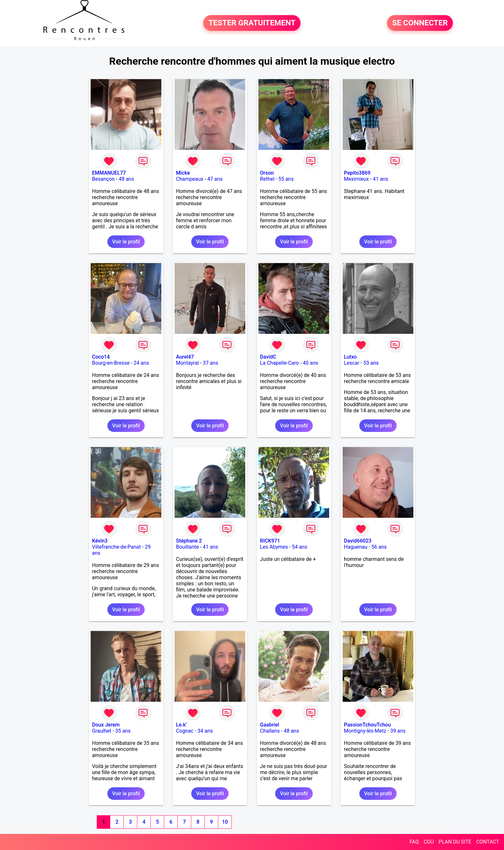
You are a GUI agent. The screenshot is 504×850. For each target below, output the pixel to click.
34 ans (205, 731)
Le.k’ (181, 725)
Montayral (188, 363)
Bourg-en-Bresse (111, 363)
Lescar (352, 363)
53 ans (371, 363)
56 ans (379, 547)
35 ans (123, 731)
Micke (183, 173)
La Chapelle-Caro (279, 363)
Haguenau (356, 547)
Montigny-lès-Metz (365, 731)
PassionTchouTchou (367, 725)
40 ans (310, 363)
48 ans (126, 179)
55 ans (286, 179)
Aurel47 (185, 357)
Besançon (103, 179)
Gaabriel (270, 725)
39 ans (398, 731)
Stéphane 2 (189, 541)
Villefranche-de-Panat (116, 547)
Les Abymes (274, 547)
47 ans (215, 179)
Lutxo (350, 357)
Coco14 (101, 357)
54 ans (300, 547)
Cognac (185, 731)
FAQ (414, 842)
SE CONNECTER (420, 23)
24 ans (141, 363)
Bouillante (188, 547)
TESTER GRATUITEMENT (252, 23)
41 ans (381, 179)
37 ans (211, 363)
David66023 (358, 541)
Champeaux (190, 179)
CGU (429, 842)
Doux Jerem (106, 725)
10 (225, 822)
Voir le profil (126, 242)
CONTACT (488, 842)
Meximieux (356, 179)
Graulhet (102, 731)
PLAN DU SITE (455, 842)
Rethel (267, 179)
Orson (267, 173)
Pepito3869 (357, 173)
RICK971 (270, 541)
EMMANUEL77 (109, 173)
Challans (270, 731)
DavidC (268, 357)
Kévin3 (100, 541)
